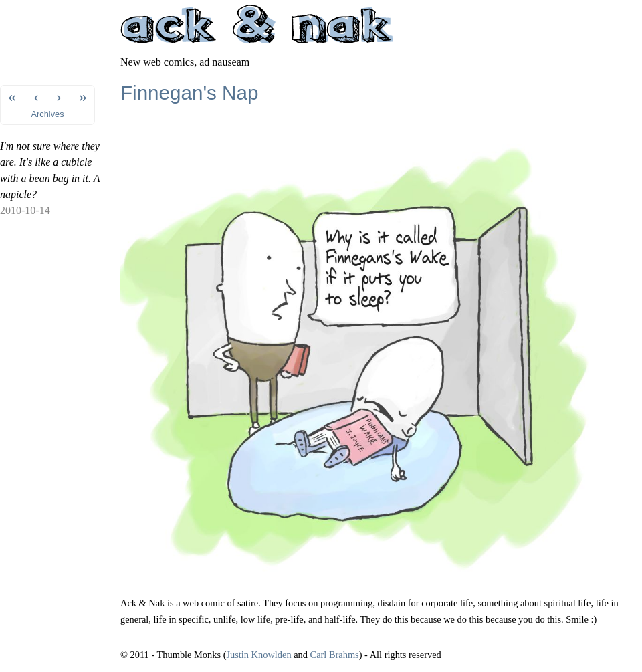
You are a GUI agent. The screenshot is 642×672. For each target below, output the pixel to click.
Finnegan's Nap (189, 93)
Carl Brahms (335, 655)
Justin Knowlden (258, 655)
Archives (48, 114)
